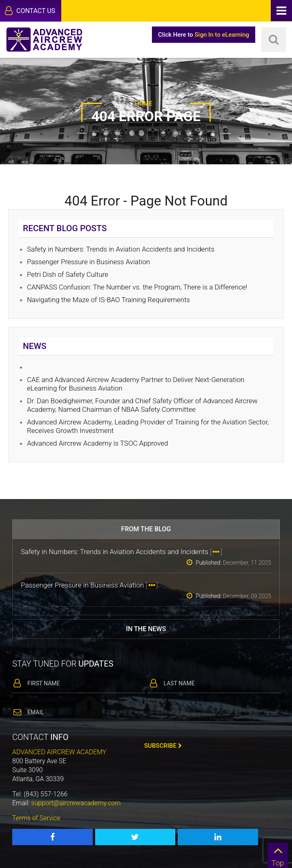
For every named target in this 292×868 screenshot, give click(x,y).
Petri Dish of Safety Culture (68, 274)
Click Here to (204, 35)
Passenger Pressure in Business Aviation (88, 262)
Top (278, 855)
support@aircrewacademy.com (76, 803)
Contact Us (30, 11)
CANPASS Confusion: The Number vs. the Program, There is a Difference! (137, 287)
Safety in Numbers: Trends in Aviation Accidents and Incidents (121, 249)
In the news (146, 629)
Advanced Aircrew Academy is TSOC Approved (98, 443)
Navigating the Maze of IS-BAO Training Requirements (108, 300)
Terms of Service (36, 818)
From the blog (146, 529)
